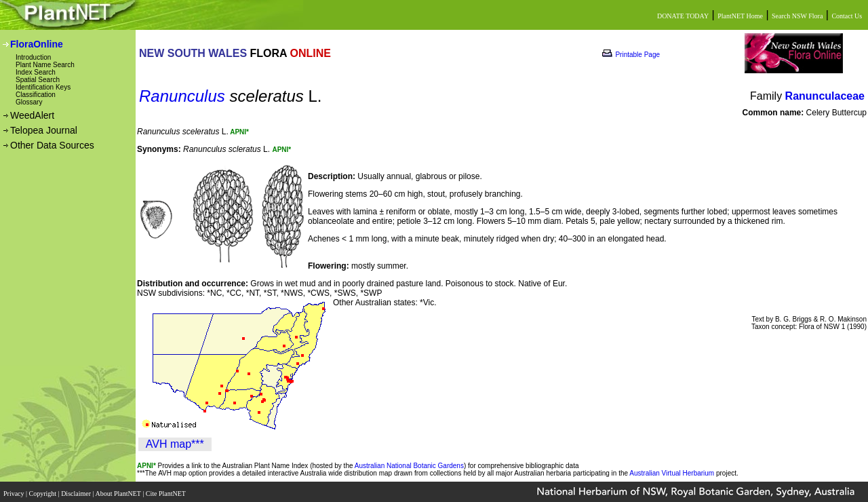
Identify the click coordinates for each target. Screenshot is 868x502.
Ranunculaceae (825, 96)
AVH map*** (175, 444)
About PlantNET (119, 490)
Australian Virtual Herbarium (672, 473)
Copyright (44, 490)
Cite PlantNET (166, 490)
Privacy (15, 490)
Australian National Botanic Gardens (409, 466)
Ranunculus (182, 96)
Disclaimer (77, 490)
